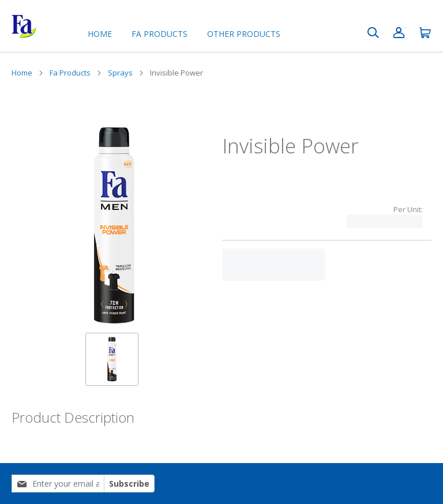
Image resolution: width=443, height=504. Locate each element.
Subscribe (129, 484)
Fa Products (70, 73)
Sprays (120, 73)
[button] (112, 359)
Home (100, 34)
